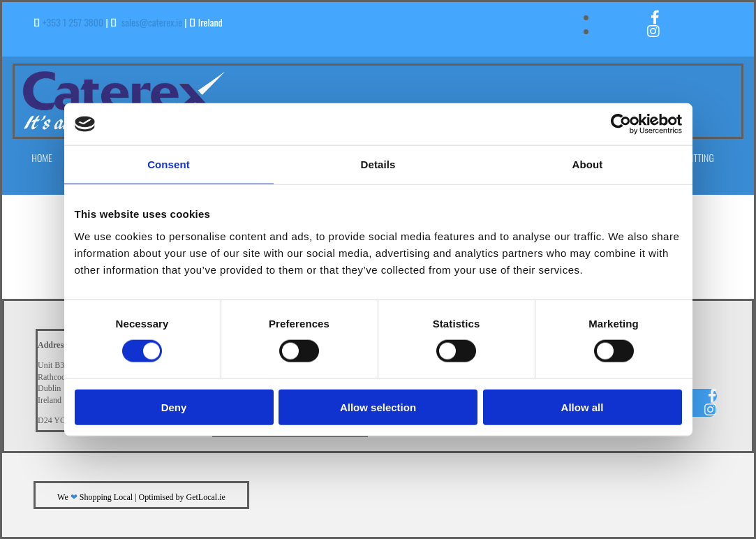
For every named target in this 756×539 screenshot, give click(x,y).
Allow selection (378, 407)
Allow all (583, 407)
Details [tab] (378, 164)
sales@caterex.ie (152, 22)
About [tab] (588, 164)
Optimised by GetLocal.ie (182, 497)
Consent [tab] (169, 164)
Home (42, 157)
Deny (174, 407)
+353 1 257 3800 (73, 22)
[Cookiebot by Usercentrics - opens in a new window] (621, 124)
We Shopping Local (95, 497)
